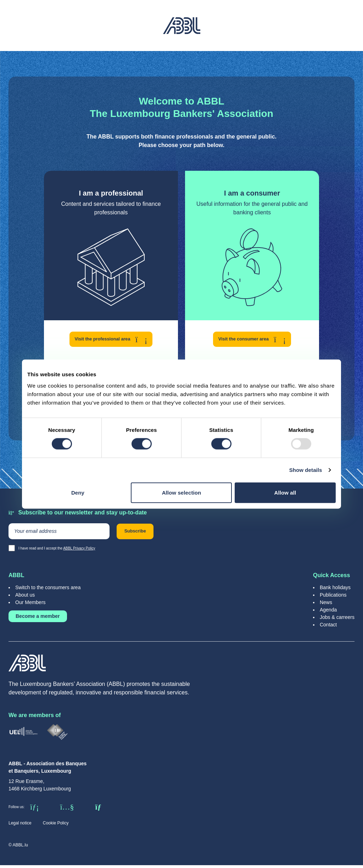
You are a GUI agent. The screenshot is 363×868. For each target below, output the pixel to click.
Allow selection (182, 492)
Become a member (38, 619)
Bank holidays (335, 590)
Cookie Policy (56, 826)
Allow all (285, 492)
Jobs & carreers (337, 620)
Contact (328, 627)
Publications (333, 598)
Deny (78, 492)
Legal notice (20, 826)
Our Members (30, 605)
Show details (306, 470)
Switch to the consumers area (48, 590)
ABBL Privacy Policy (79, 551)
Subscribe (141, 534)
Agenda (328, 613)
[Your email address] (59, 534)
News (326, 605)
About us (25, 598)
